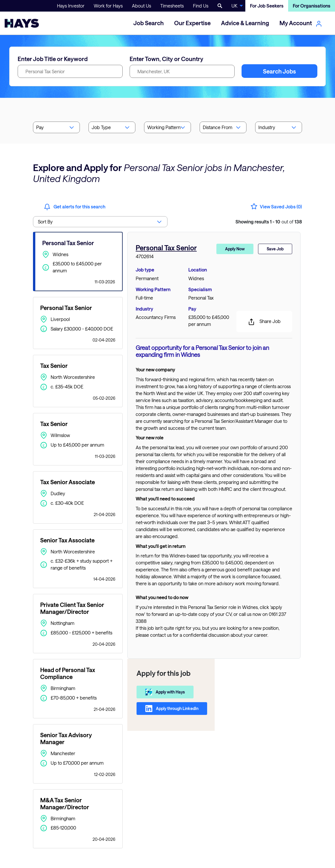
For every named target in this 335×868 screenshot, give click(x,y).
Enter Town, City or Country (166, 59)
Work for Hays (108, 6)
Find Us (201, 6)
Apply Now (235, 249)
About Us (141, 6)
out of (269, 222)
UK (234, 6)
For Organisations (312, 6)
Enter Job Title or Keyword (53, 59)
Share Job (264, 322)
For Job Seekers (267, 6)
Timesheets (172, 6)
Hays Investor (71, 6)
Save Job (275, 249)
